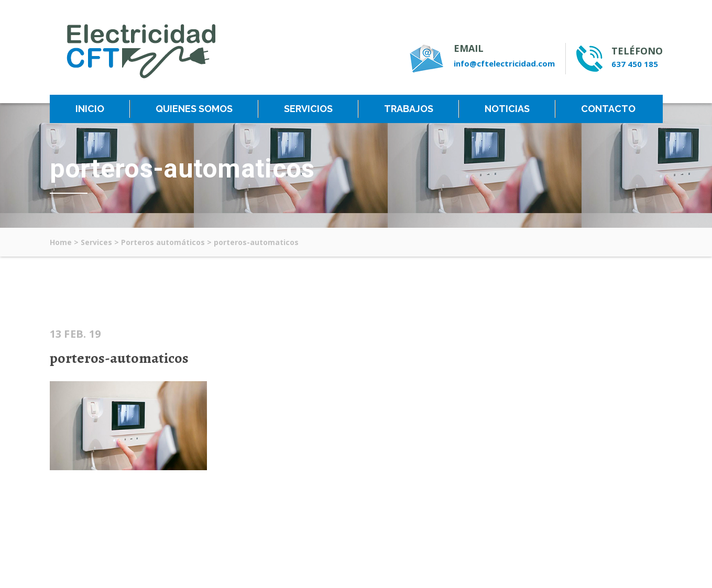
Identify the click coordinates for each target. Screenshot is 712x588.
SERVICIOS (308, 109)
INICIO (90, 109)
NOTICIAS (507, 109)
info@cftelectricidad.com (504, 63)
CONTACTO (608, 109)
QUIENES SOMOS (194, 109)
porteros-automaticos (119, 358)
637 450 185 (635, 64)
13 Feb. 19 (75, 334)
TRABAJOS (409, 109)
